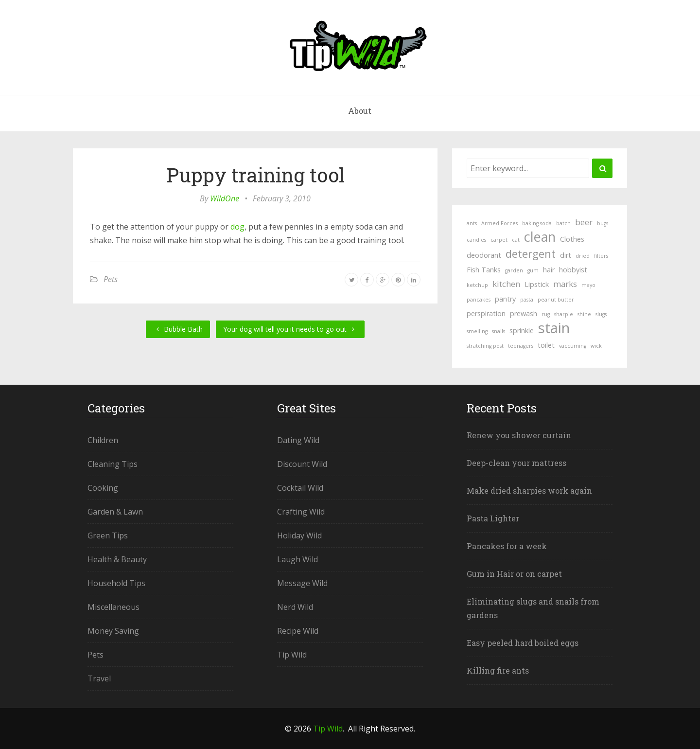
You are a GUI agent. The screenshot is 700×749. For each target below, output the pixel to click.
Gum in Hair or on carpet (514, 574)
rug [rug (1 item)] (546, 314)
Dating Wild (298, 440)
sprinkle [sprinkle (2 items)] (522, 330)
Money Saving (113, 631)
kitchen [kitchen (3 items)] (506, 284)
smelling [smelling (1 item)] (477, 331)
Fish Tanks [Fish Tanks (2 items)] (484, 270)
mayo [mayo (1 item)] (588, 285)
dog (237, 227)
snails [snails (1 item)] (499, 331)
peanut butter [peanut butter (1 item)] (556, 300)
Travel (99, 678)
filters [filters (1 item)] (601, 256)
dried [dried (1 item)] (583, 256)
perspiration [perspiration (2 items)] (486, 313)
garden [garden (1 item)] (514, 270)
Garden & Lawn (115, 512)
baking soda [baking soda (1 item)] (537, 223)
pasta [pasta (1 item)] (527, 300)
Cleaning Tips (113, 464)
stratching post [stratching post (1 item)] (485, 346)
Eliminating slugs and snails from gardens (533, 608)
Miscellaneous (114, 607)
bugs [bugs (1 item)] (603, 223)
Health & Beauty (117, 559)
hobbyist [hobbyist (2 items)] (573, 270)
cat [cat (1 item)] (516, 240)
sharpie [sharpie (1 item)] (564, 314)
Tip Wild (292, 655)
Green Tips (108, 535)
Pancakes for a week (507, 546)
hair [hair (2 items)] (549, 270)
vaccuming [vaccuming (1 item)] (573, 346)
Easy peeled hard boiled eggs (523, 643)
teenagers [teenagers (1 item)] (521, 346)
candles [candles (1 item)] (476, 240)
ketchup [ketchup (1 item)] (477, 285)
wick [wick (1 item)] (596, 346)
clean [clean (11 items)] (540, 237)
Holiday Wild (299, 535)
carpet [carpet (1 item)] (499, 240)
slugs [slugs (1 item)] (601, 314)
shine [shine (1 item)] (584, 314)
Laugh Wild (297, 559)
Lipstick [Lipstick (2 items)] (537, 284)
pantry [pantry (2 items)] (505, 299)
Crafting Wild (301, 512)
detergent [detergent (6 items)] (531, 253)
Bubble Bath (178, 329)
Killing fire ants (498, 670)
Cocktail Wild (300, 488)
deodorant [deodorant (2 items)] (484, 255)
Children (103, 440)
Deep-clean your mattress (516, 463)
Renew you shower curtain (519, 435)
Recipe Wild (298, 631)
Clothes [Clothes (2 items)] (572, 239)
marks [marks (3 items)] (565, 284)
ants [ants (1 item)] (472, 223)
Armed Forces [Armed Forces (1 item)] (499, 223)
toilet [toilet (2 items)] (546, 345)
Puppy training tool (255, 175)
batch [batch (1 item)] (563, 223)
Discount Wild (302, 464)
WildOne (225, 198)
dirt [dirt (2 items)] (566, 255)
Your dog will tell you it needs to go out (290, 329)
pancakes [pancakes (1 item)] (479, 300)
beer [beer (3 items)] (584, 222)
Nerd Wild (295, 607)
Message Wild (302, 583)
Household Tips (116, 583)
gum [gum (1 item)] (533, 270)
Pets (111, 279)
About (360, 111)
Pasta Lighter (493, 518)
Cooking (103, 488)
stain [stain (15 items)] (554, 328)
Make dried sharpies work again (529, 490)
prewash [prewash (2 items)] (524, 313)
